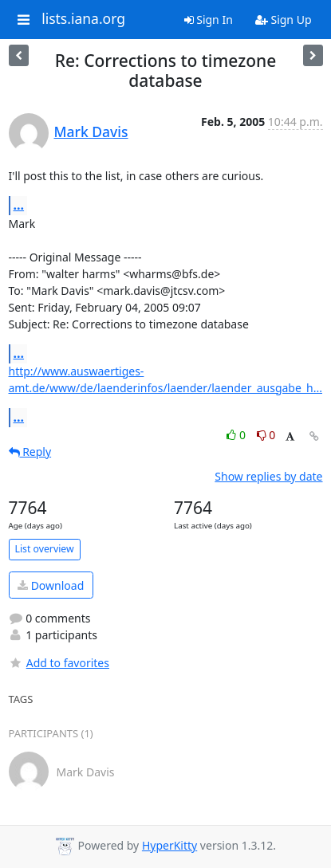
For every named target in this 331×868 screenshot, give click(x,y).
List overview (45, 549)
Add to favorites (59, 663)
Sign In (209, 20)
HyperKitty (169, 845)
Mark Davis (91, 132)
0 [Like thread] (237, 435)
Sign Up (284, 20)
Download (51, 585)
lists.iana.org (83, 19)
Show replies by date (268, 476)
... (19, 205)
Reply (30, 452)
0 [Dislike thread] (266, 435)
